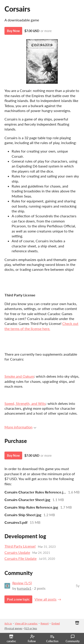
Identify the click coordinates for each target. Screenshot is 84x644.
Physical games (13, 628)
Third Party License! (20, 546)
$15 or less (31, 628)
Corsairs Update (17, 552)
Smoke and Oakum (19, 376)
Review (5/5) (22, 583)
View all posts (45, 599)
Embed (56, 623)
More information (20, 427)
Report (45, 623)
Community (73, 639)
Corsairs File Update (20, 558)
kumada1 (24, 588)
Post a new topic (18, 599)
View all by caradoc (26, 623)
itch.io (8, 623)
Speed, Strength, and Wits (25, 403)
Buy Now (13, 31)
